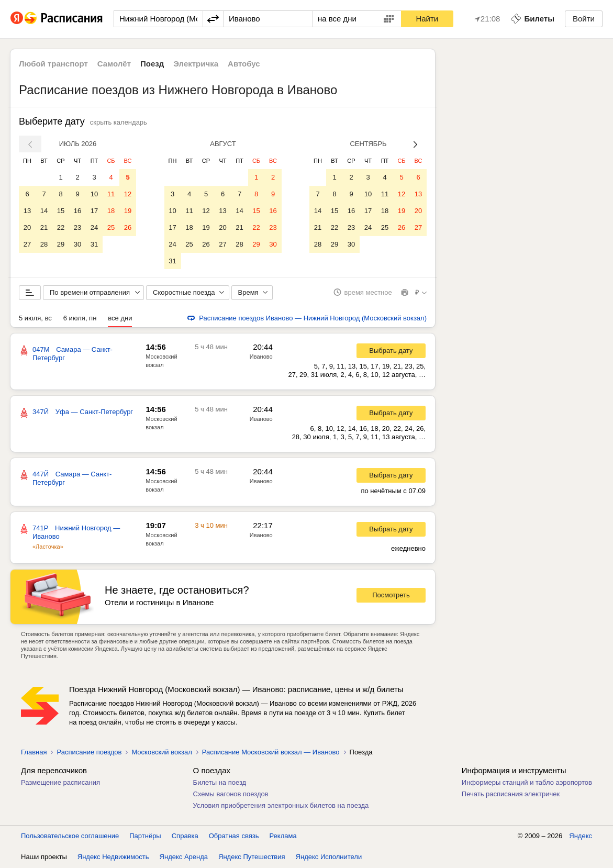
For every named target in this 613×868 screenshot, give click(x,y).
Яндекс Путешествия (252, 857)
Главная (34, 753)
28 (44, 244)
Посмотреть (391, 596)
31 (94, 244)
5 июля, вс (35, 319)
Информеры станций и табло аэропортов (527, 783)
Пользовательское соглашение (70, 836)
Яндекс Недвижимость (113, 857)
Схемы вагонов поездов (231, 794)
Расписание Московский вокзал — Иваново (271, 753)
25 (111, 227)
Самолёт (114, 64)
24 (94, 227)
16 (77, 211)
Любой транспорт (53, 64)
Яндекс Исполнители (329, 857)
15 (61, 211)
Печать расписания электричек (511, 794)
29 (61, 244)
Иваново (261, 357)
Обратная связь (234, 836)
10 (94, 194)
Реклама (283, 836)
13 (27, 211)
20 (27, 227)
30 (77, 244)
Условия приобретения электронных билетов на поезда (281, 806)
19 (128, 211)
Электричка (196, 64)
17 (94, 211)
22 (61, 227)
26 (128, 227)
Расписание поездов (89, 753)
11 (111, 194)
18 (111, 211)
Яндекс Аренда (184, 857)
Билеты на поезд (220, 783)
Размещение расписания (60, 783)
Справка (185, 836)
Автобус (244, 64)
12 (128, 194)
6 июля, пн (80, 319)
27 (27, 244)
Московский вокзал (161, 753)
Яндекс (581, 836)
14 (44, 211)
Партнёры (145, 836)
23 (77, 227)
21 (44, 227)
